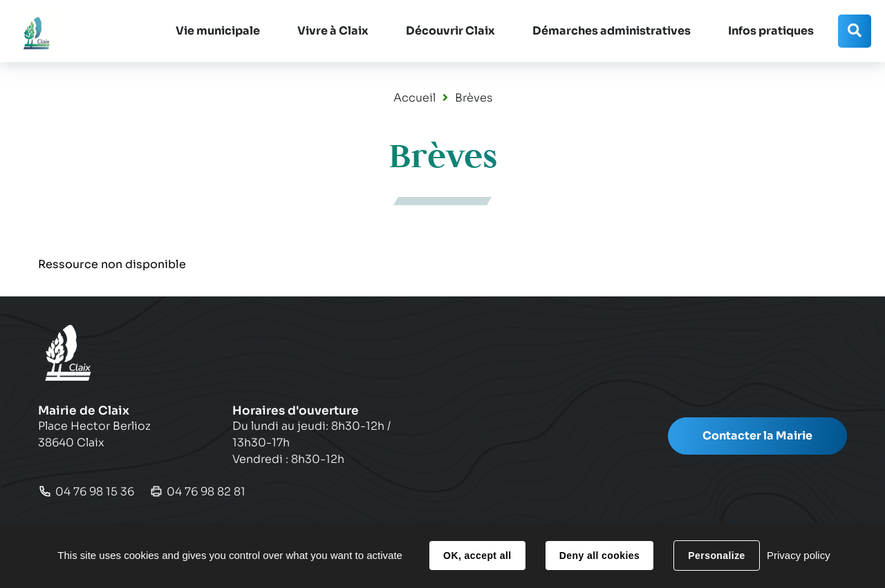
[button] (218, 31)
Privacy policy (799, 555)
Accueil (414, 98)
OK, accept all (477, 556)
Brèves (474, 98)
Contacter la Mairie (757, 436)
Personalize (716, 556)
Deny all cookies (599, 556)
